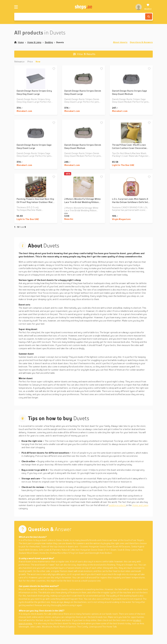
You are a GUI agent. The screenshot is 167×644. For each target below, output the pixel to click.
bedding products (118, 505)
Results (84, 54)
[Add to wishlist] (54, 69)
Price (30, 61)
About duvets (120, 42)
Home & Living (34, 42)
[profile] (139, 7)
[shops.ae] (84, 7)
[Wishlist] (148, 7)
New (38, 61)
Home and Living (140, 505)
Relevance (19, 61)
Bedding (49, 42)
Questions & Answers (141, 42)
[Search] (149, 16)
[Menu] (16, 7)
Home (19, 42)
